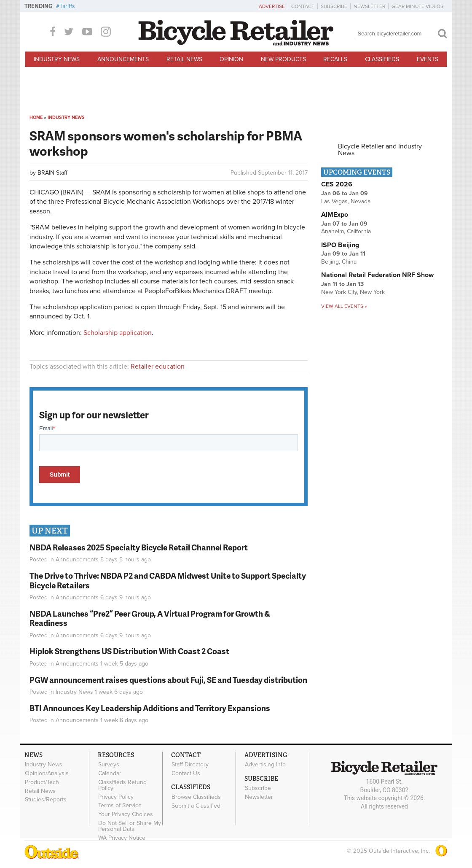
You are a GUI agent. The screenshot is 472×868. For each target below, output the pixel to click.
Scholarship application (118, 333)
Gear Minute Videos (417, 6)
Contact (303, 6)
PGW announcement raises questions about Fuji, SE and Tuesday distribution (168, 680)
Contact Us (186, 774)
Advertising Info (265, 765)
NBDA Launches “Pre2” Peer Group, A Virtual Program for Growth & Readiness (150, 618)
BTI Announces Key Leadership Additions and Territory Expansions (150, 708)
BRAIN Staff (52, 173)
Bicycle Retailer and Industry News (380, 150)
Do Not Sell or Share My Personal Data (130, 826)
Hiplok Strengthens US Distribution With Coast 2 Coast (129, 651)
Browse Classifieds (196, 797)
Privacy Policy (116, 797)
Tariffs (67, 6)
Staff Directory (190, 765)
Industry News (57, 59)
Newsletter (369, 6)
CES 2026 (337, 184)
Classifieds (382, 59)
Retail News (184, 59)
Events (428, 59)
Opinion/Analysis (47, 774)
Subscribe (334, 6)
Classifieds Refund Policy (122, 785)
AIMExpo (335, 215)
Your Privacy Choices (126, 814)
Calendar (110, 774)
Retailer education (158, 367)
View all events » (344, 306)
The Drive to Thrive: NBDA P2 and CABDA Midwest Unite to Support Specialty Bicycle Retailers (168, 580)
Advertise (272, 6)
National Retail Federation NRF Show (377, 275)
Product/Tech (42, 782)
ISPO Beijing (340, 245)
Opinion (231, 59)
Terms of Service (120, 806)
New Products (283, 59)
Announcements (123, 59)
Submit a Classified (196, 806)
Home (36, 117)
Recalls (335, 59)
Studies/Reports (46, 800)
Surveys (109, 765)
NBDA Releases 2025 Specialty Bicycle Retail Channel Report (139, 547)
